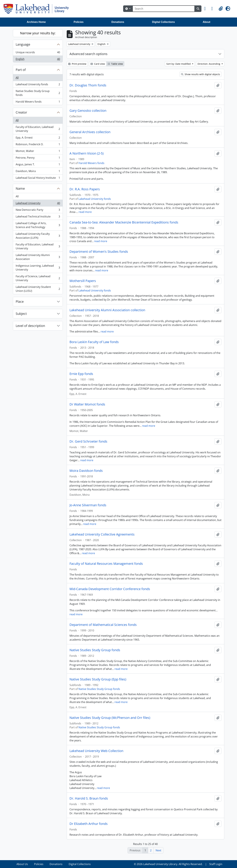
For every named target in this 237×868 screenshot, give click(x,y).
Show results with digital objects (201, 74)
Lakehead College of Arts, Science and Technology (38, 225)
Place (20, 302)
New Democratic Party (38, 211)
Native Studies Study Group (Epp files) (98, 679)
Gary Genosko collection (88, 111)
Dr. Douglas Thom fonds (88, 85)
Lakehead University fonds (38, 85)
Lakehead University (38, 204)
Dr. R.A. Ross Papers (85, 189)
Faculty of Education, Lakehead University (38, 129)
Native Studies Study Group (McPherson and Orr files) (110, 718)
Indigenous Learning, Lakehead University (38, 268)
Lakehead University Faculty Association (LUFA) (38, 236)
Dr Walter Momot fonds (87, 404)
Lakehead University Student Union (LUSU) (38, 289)
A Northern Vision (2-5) (87, 153)
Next (158, 850)
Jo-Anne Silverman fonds (88, 505)
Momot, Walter (38, 152)
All (17, 78)
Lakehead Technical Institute (38, 217)
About (206, 22)
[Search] (164, 9)
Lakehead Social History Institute (38, 178)
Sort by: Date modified (179, 64)
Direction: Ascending (209, 64)
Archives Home (36, 22)
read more (85, 212)
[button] (206, 9)
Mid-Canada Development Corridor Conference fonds (110, 589)
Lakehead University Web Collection (96, 751)
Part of (21, 70)
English (38, 60)
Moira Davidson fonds (86, 471)
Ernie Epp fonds (81, 374)
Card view (98, 64)
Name (20, 188)
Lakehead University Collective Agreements (102, 534)
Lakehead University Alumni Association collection (107, 310)
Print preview (77, 64)
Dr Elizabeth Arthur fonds (89, 824)
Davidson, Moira (38, 172)
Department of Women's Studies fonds (99, 252)
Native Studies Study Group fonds (38, 93)
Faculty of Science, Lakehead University (38, 278)
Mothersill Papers (83, 281)
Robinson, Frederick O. (38, 145)
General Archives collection (90, 132)
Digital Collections (163, 22)
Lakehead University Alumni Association (38, 257)
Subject (21, 314)
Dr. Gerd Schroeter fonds (88, 441)
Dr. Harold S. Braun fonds (89, 798)
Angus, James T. (38, 165)
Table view (115, 64)
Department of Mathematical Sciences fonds (103, 625)
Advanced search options (88, 54)
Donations (118, 22)
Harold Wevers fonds (38, 102)
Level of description (30, 326)
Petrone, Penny (38, 158)
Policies (79, 22)
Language (23, 44)
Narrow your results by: (38, 33)
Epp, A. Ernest (38, 138)
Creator (21, 112)
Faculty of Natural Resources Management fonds (106, 564)
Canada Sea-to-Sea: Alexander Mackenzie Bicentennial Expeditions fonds (124, 222)
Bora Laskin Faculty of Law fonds (94, 342)
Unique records (38, 53)
